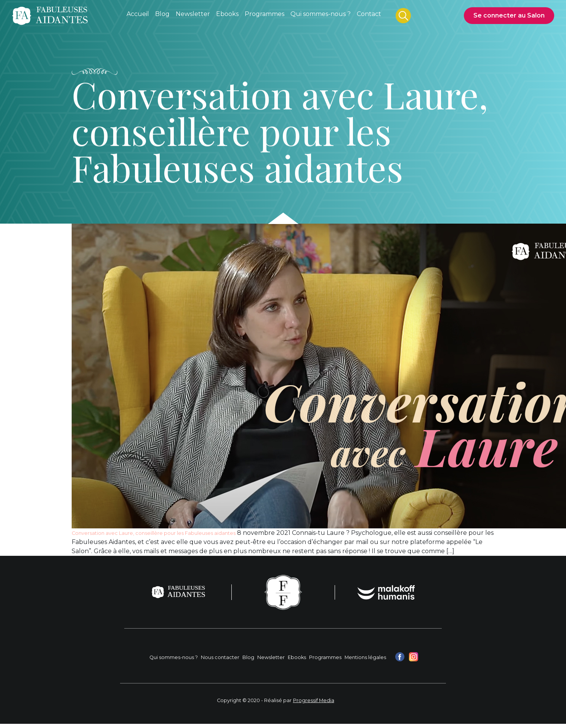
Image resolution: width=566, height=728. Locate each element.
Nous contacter (220, 657)
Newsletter (271, 657)
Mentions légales (365, 657)
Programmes (325, 657)
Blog (248, 657)
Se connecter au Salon (509, 15)
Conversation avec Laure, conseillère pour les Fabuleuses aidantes (154, 533)
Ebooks (297, 657)
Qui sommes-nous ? (174, 657)
